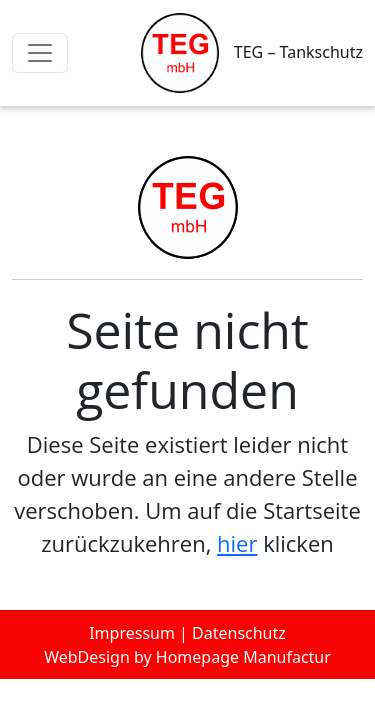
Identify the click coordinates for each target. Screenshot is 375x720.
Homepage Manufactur (243, 657)
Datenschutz (239, 633)
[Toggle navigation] (40, 53)
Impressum (132, 633)
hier (237, 543)
